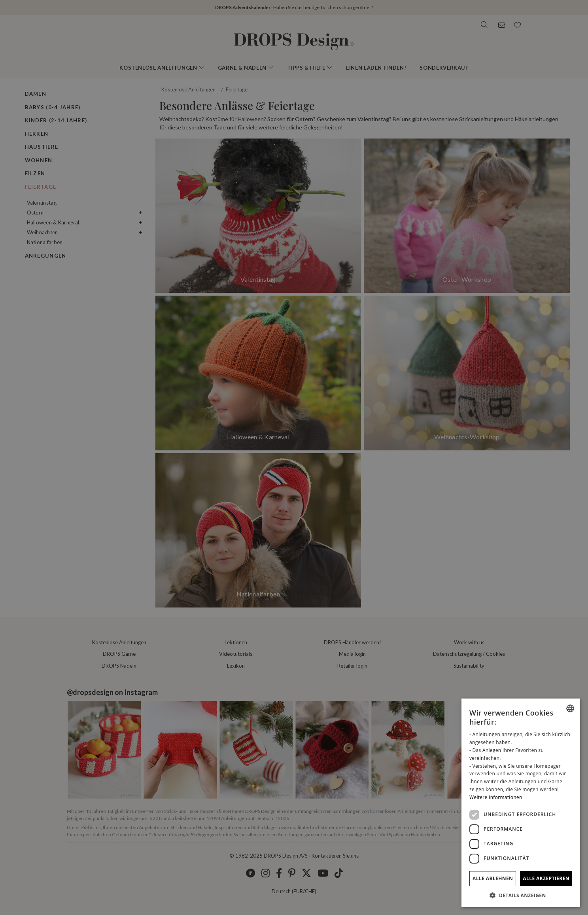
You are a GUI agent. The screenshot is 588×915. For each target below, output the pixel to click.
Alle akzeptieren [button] (546, 878)
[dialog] (521, 803)
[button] (521, 895)
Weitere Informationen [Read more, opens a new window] (496, 797)
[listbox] (570, 708)
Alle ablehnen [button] (493, 878)
